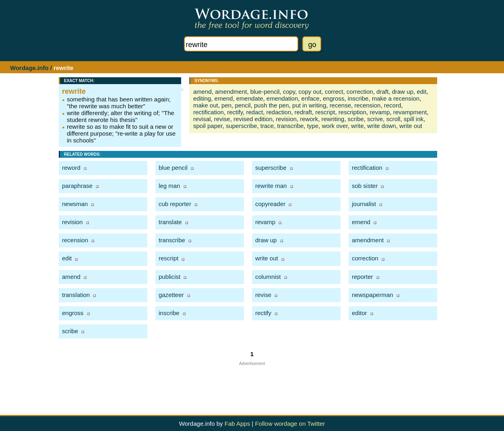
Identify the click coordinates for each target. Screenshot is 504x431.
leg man (169, 186)
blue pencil (173, 168)
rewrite (74, 91)
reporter (363, 277)
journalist (364, 204)
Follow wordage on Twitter (290, 424)
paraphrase (77, 186)
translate (170, 222)
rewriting (333, 119)
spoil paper (208, 126)
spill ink (414, 119)
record (393, 105)
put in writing (309, 105)
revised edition (253, 119)
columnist (268, 277)
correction (360, 92)
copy (289, 92)
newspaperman (373, 295)
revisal (202, 119)
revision (286, 119)
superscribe (242, 126)
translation (76, 295)
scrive (375, 119)
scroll (393, 119)
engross (334, 98)
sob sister (365, 186)
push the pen (272, 105)
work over (335, 126)
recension (367, 105)
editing (202, 98)
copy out (310, 92)
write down (382, 126)
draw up (402, 92)
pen (226, 105)
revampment (410, 112)
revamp (380, 112)
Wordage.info (29, 68)
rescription (352, 112)
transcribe (291, 126)
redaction (279, 112)
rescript (325, 112)
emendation (282, 98)
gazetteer (171, 295)
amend (202, 92)
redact (254, 112)
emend (224, 98)
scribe (356, 119)
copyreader (270, 204)
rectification (209, 112)
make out (206, 105)
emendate (250, 98)
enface (311, 98)
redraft (303, 112)
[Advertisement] (252, 384)
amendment (231, 92)
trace (267, 126)
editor (359, 313)
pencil (243, 105)
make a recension (396, 98)
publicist (169, 277)
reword (71, 168)
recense (340, 105)
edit (421, 92)
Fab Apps (237, 424)
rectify (235, 112)
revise (222, 119)
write (357, 126)
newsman (75, 204)
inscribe (358, 98)
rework (309, 119)
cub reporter (175, 204)
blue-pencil (265, 92)
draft (382, 92)
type (313, 126)
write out (411, 126)
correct (334, 92)
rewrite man (271, 186)
